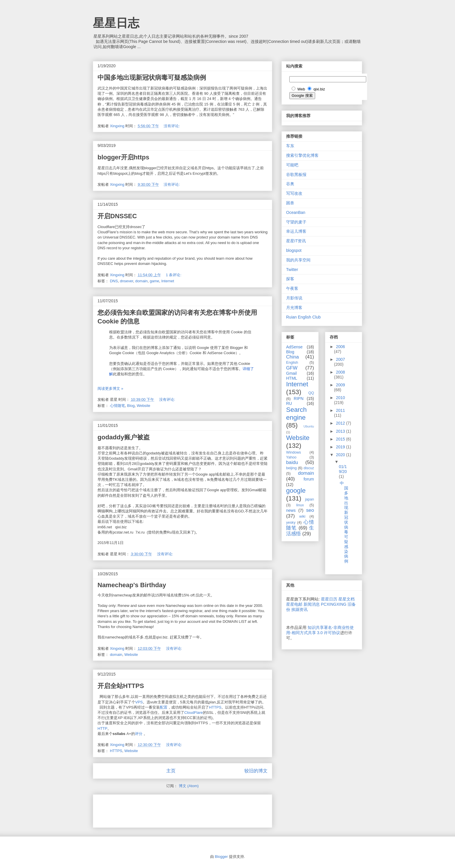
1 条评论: (174, 275)
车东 (290, 146)
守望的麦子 (296, 222)
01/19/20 (343, 469)
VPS (139, 702)
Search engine (296, 414)
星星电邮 (294, 604)
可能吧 (292, 165)
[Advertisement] (165, 809)
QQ (311, 393)
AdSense (294, 347)
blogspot (294, 250)
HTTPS (215, 707)
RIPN (298, 398)
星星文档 (346, 599)
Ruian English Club (303, 317)
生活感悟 (300, 531)
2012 (341, 423)
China (292, 357)
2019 (341, 447)
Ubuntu (309, 426)
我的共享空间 (298, 260)
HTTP (102, 728)
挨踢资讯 (299, 609)
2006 (341, 347)
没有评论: (172, 126)
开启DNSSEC (117, 216)
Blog (131, 406)
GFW (292, 368)
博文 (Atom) (189, 786)
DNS (114, 281)
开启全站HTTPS (121, 686)
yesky (291, 523)
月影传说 (294, 298)
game (155, 281)
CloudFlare (194, 713)
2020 (341, 455)
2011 (341, 410)
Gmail (291, 373)
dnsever (127, 281)
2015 (341, 439)
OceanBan (296, 212)
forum (309, 479)
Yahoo (291, 457)
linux (300, 505)
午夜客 (292, 288)
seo (310, 510)
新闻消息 (312, 604)
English (292, 363)
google (296, 491)
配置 (164, 707)
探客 (290, 279)
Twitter (292, 270)
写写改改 (294, 193)
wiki (302, 516)
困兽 (290, 203)
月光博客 (294, 307)
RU (289, 403)
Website (143, 406)
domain (141, 281)
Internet (168, 281)
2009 (341, 385)
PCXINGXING (334, 604)
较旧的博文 (256, 771)
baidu (292, 462)
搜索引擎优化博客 (302, 155)
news (291, 510)
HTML (292, 378)
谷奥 (290, 184)
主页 (171, 771)
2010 (341, 398)
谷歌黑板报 (296, 174)
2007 (341, 359)
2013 (341, 431)
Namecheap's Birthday (132, 585)
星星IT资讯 (296, 241)
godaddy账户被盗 (124, 437)
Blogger (221, 857)
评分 (139, 734)
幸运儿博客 (296, 231)
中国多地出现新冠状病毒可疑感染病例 (152, 78)
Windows (294, 452)
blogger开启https (123, 157)
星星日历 (329, 599)
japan (309, 499)
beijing (291, 468)
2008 (341, 372)
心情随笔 (118, 406)
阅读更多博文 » (110, 388)
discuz (309, 468)
